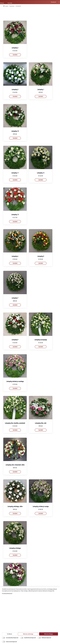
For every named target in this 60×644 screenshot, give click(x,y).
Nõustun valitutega (28, 634)
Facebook (54, 2)
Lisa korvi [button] (15, 55)
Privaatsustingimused (7, 593)
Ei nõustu (10, 634)
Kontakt (10, 3)
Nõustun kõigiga (49, 634)
